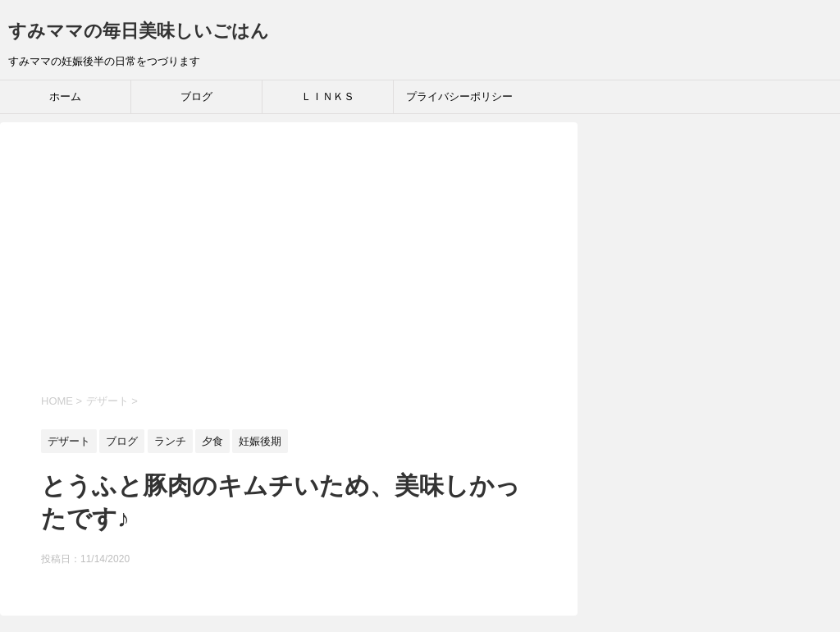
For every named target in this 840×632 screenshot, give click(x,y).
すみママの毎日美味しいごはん (139, 31)
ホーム (65, 96)
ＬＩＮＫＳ (328, 96)
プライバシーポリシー (459, 96)
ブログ (196, 96)
